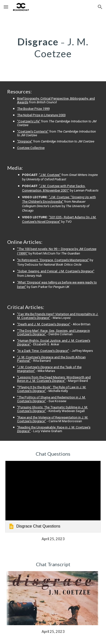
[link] (53, 497)
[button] (6, 7)
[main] (53, 48)
